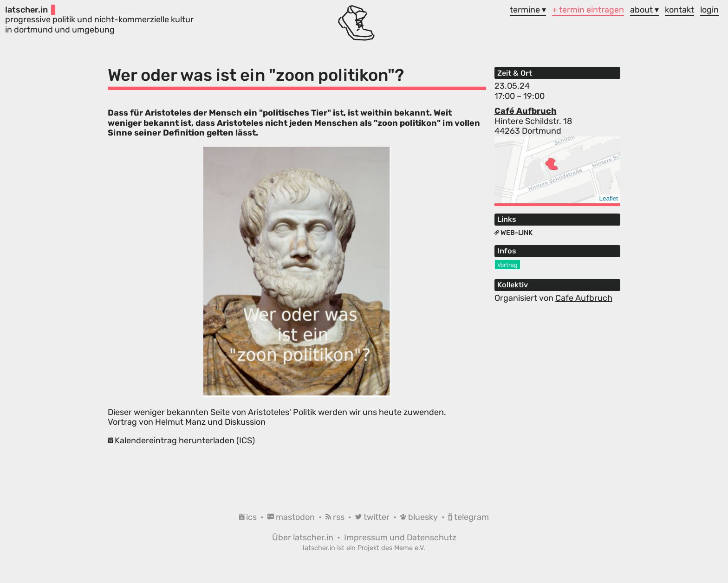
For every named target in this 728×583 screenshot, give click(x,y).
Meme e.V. (410, 548)
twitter (373, 517)
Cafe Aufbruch (584, 298)
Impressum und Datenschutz (400, 538)
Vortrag (507, 265)
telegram (469, 517)
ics (249, 517)
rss (336, 517)
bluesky (420, 517)
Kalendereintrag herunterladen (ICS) (181, 440)
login (709, 10)
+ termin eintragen (588, 10)
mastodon (292, 517)
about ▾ (644, 10)
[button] (552, 164)
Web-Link (513, 233)
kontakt (679, 10)
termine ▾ (528, 10)
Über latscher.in (304, 538)
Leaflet (608, 198)
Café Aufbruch (526, 111)
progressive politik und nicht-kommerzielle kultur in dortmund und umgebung (99, 20)
